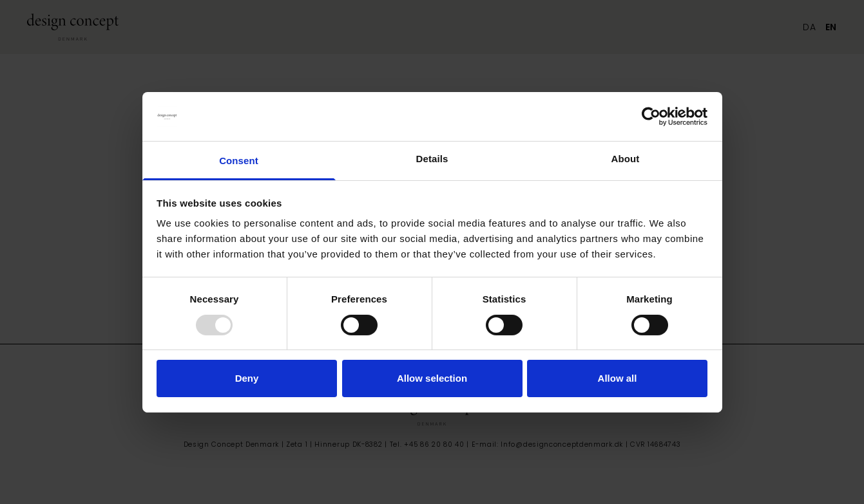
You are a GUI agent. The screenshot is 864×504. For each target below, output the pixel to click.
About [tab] (626, 159)
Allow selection (432, 378)
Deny (247, 378)
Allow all (618, 378)
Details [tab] (432, 159)
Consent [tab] (239, 161)
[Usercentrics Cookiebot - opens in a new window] (651, 117)
